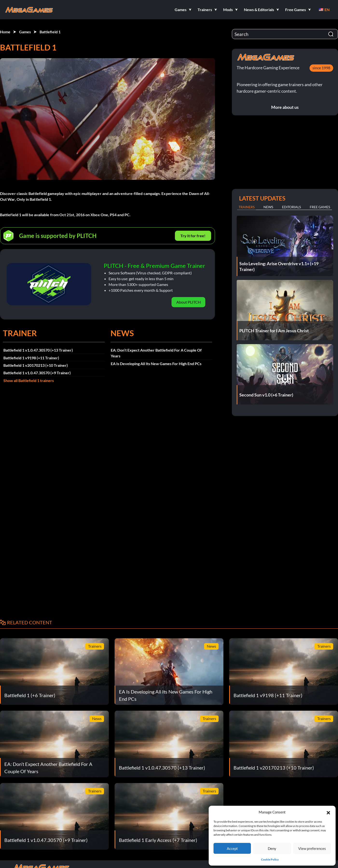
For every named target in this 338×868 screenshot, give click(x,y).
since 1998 (321, 68)
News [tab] (268, 207)
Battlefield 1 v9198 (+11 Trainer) (31, 358)
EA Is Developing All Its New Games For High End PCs (156, 364)
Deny (272, 848)
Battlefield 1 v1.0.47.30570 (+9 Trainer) (37, 373)
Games (25, 32)
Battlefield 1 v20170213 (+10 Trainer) (36, 365)
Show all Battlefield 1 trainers (29, 380)
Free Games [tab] (320, 207)
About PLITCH (189, 302)
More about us (285, 107)
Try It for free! (193, 236)
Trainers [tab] (247, 207)
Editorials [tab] (291, 207)
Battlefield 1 (50, 32)
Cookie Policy (270, 859)
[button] (328, 812)
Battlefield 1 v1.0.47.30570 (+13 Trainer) (38, 350)
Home (5, 32)
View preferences (312, 848)
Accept (232, 848)
